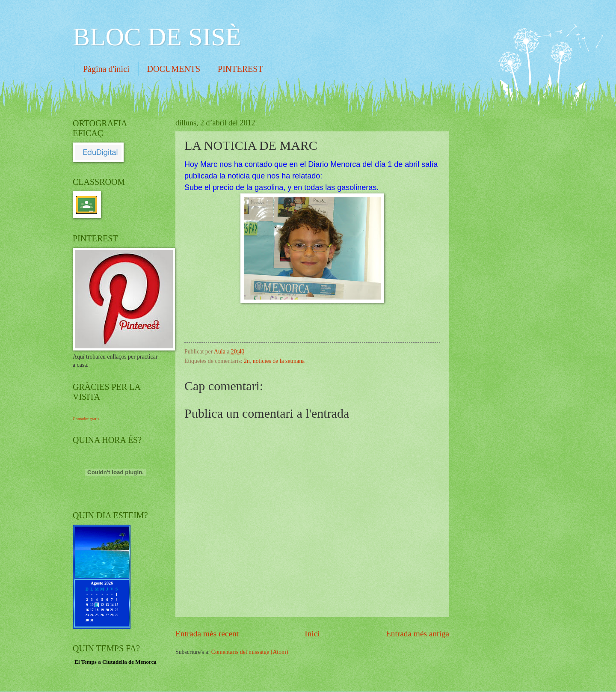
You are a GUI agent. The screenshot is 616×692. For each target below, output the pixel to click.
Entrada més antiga (418, 634)
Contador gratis (86, 419)
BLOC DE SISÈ (157, 37)
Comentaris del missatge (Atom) (250, 652)
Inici (312, 634)
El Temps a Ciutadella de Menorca (115, 662)
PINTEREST (240, 69)
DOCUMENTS (174, 69)
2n (247, 361)
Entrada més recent (207, 634)
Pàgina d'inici (106, 69)
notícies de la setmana (279, 361)
